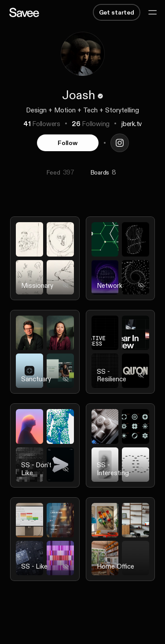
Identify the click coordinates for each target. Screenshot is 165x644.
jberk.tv (131, 124)
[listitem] (45, 264)
